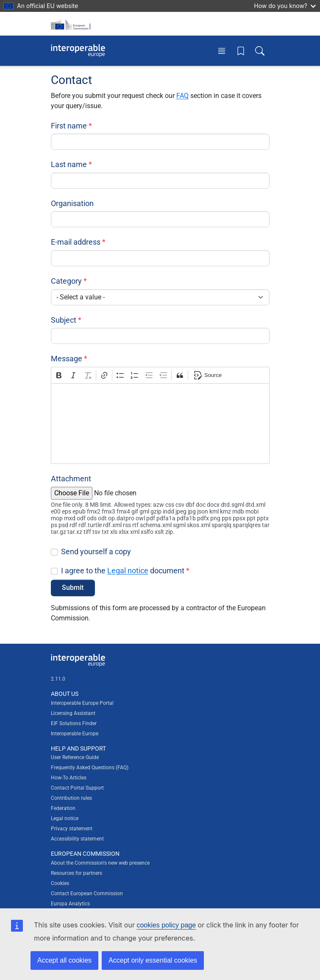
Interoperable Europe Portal (82, 703)
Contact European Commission (87, 893)
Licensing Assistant (73, 713)
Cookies (60, 883)
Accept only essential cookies (153, 960)
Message (67, 359)
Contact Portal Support (77, 788)
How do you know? (285, 6)
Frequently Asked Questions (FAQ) (90, 768)
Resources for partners (77, 873)
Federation (63, 808)
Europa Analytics (70, 904)
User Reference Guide (75, 757)
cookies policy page (166, 925)
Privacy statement (72, 829)
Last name (69, 164)
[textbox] (160, 424)
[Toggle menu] (222, 51)
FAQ (182, 96)
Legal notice (128, 571)
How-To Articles (69, 778)
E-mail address (76, 242)
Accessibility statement (77, 839)
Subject (64, 320)
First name (69, 126)
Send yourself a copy (96, 551)
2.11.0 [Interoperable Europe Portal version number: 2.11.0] (58, 679)
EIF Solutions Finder (74, 723)
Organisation (72, 203)
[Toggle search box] (260, 51)
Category (66, 281)
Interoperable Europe (75, 734)
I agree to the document (123, 571)
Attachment (71, 479)
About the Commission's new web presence (100, 863)
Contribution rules (71, 798)
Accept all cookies (64, 960)
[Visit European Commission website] (72, 24)
